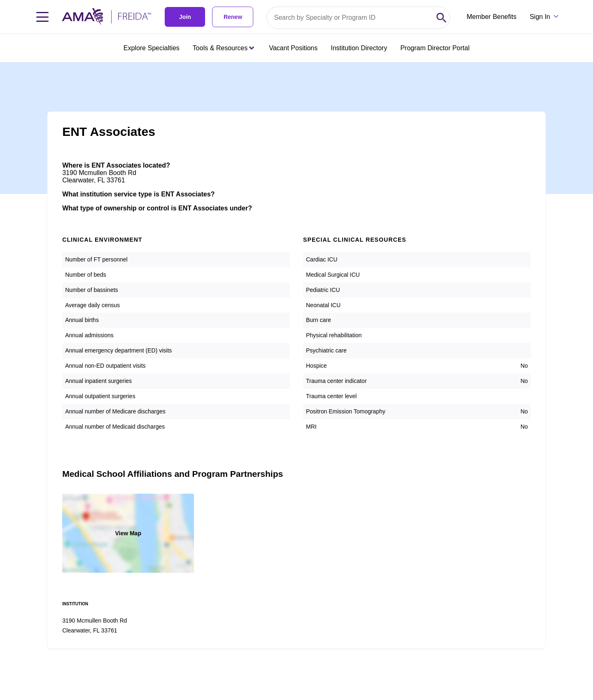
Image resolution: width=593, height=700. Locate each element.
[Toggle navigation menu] (42, 17)
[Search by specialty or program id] (350, 18)
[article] (296, 355)
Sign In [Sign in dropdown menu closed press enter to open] (540, 17)
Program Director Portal (435, 48)
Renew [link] (233, 17)
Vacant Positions (293, 48)
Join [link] (185, 17)
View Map (128, 533)
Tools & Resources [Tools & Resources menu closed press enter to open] (223, 48)
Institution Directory (359, 48)
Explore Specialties (152, 48)
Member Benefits (491, 17)
